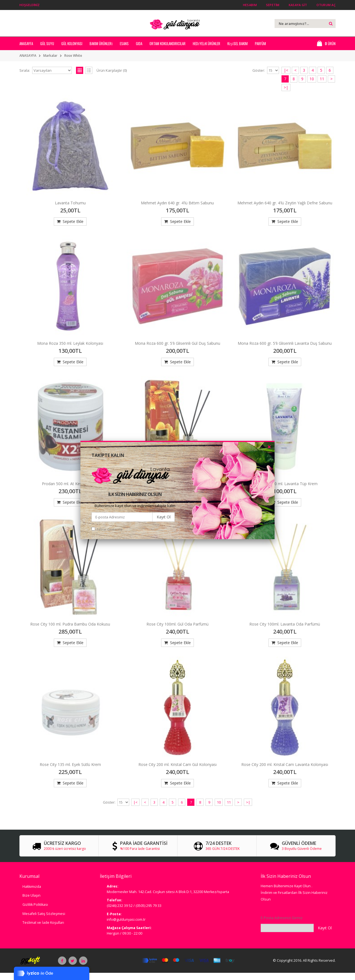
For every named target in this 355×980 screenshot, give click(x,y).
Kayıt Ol (164, 517)
